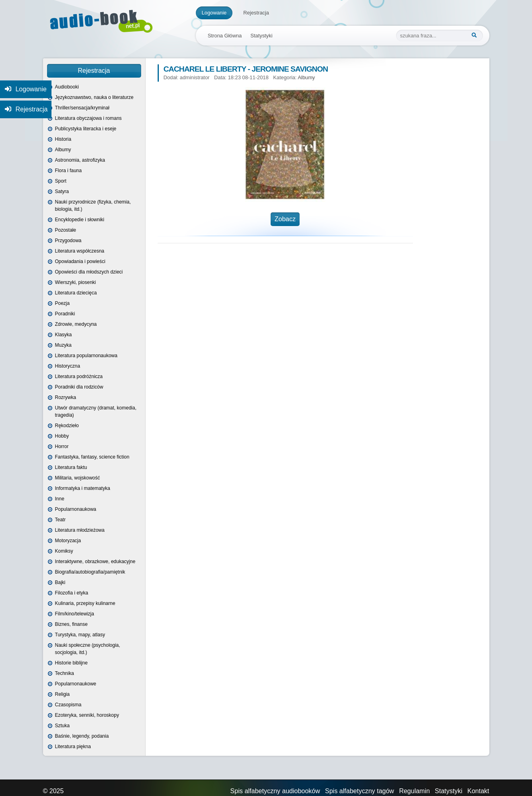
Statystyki (262, 36)
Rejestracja (256, 13)
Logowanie (214, 13)
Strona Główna (225, 36)
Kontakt (478, 791)
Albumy (307, 77)
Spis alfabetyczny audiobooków (275, 791)
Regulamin (414, 791)
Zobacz (285, 219)
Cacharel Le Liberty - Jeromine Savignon (246, 69)
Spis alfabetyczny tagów (359, 791)
